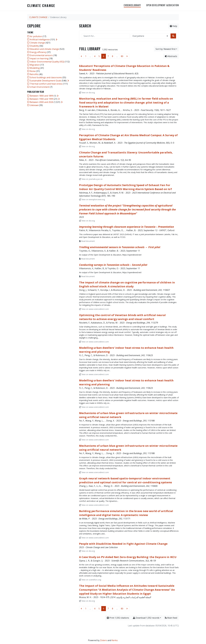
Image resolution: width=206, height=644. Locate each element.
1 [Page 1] (86, 56)
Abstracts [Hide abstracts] (171, 56)
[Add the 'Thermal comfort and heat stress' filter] (46, 84)
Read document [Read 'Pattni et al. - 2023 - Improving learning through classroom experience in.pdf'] (87, 241)
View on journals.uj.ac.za (91, 179)
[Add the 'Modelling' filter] (35, 68)
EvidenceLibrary (132, 5)
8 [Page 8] (113, 56)
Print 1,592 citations (118, 618)
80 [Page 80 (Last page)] (122, 56)
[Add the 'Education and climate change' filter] (44, 49)
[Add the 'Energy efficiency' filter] (38, 52)
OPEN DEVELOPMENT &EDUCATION (163, 5)
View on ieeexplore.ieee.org (92, 199)
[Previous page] (81, 56)
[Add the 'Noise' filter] (33, 71)
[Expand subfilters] (57, 40)
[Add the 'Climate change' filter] (37, 43)
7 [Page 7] (108, 56)
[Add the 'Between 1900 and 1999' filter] (42, 99)
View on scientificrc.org (90, 580)
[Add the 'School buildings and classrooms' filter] (46, 77)
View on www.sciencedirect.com (94, 309)
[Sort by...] (166, 49)
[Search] (173, 36)
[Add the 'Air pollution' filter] (36, 36)
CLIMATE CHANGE (41, 5)
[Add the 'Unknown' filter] (34, 105)
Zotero (104, 640)
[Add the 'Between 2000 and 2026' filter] (42, 102)
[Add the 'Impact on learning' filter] (39, 58)
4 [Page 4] (95, 56)
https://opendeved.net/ (132, 255)
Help (173, 26)
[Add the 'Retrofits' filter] (34, 74)
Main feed (171, 618)
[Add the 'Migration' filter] (35, 65)
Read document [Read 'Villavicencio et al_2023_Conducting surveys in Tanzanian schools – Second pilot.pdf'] (87, 276)
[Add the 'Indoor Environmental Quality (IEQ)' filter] (47, 62)
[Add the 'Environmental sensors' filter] (41, 55)
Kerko (115, 640)
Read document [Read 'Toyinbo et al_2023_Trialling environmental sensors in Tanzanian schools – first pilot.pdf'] (87, 259)
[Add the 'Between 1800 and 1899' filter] (42, 96)
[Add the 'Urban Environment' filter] (40, 87)
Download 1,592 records (146, 618)
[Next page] (127, 56)
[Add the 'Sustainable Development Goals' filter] (46, 81)
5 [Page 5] (99, 56)
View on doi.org (87, 93)
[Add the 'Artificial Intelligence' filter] (40, 40)
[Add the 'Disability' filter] (34, 46)
